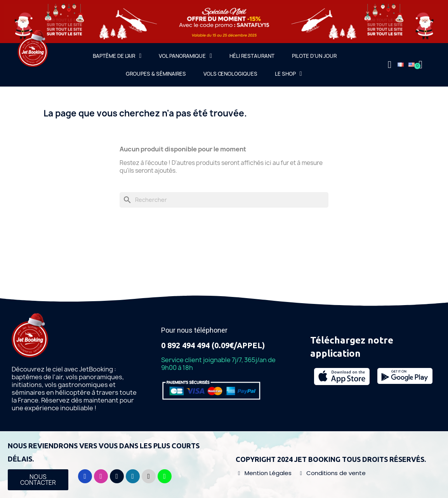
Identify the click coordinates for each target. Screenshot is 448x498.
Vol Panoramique (185, 56)
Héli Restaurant (252, 56)
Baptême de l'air (117, 56)
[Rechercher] (224, 200)
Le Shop (288, 74)
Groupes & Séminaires (156, 74)
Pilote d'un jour (314, 56)
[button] (38, 480)
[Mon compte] (390, 65)
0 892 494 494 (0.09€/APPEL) (213, 345)
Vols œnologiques (230, 74)
